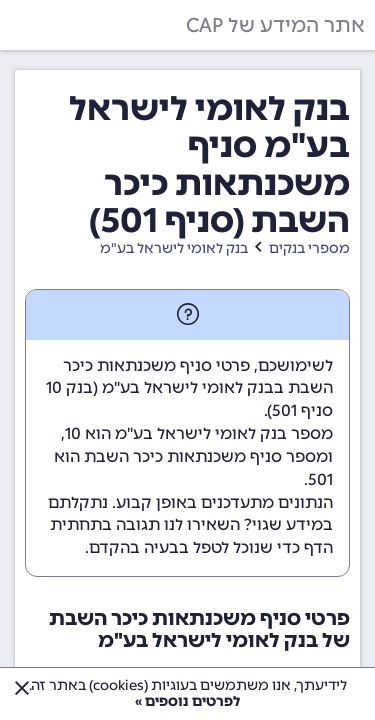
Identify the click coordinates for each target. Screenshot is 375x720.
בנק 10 (69, 387)
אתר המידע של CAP (275, 25)
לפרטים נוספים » (187, 701)
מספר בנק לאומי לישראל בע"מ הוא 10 (199, 433)
